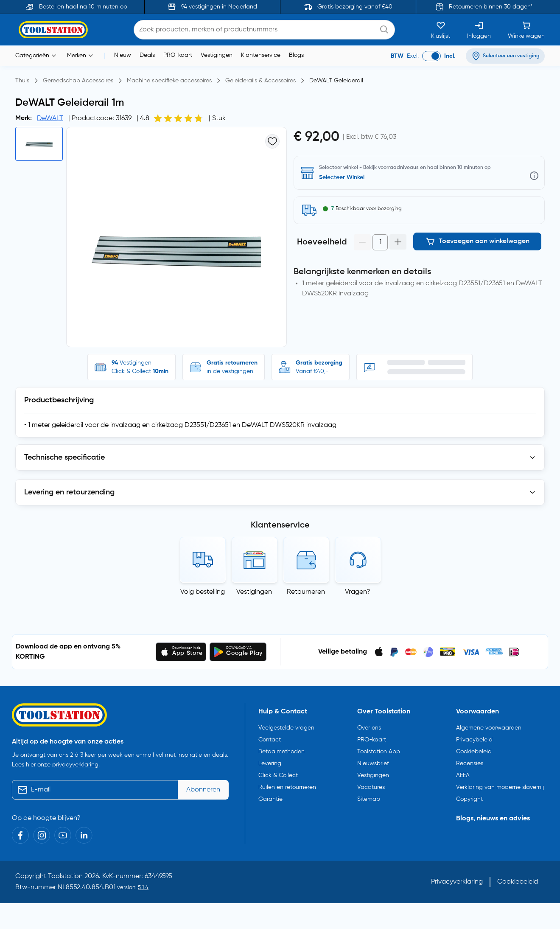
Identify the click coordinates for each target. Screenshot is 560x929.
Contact (270, 740)
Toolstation (65, 876)
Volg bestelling (203, 592)
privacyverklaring (75, 765)
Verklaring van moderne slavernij (500, 787)
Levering (270, 763)
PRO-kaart (178, 55)
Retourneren (306, 592)
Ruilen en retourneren (287, 787)
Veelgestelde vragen (286, 728)
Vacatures (371, 787)
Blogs (296, 55)
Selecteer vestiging (345, 177)
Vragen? (358, 592)
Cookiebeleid (474, 752)
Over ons (369, 728)
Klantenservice (261, 55)
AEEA (463, 775)
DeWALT (50, 118)
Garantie (270, 799)
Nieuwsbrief (373, 763)
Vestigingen (217, 55)
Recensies (470, 763)
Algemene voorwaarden (489, 728)
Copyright (469, 799)
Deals (147, 55)
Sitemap (369, 799)
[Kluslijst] (441, 30)
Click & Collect (278, 775)
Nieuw (123, 55)
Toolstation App (379, 752)
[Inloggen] (479, 30)
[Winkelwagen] (526, 30)
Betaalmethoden (281, 752)
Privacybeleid (474, 740)
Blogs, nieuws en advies (493, 819)
